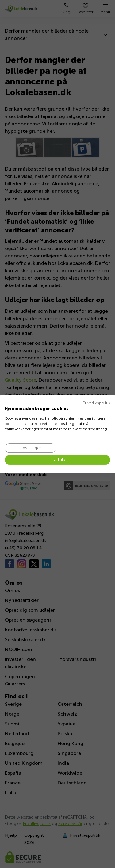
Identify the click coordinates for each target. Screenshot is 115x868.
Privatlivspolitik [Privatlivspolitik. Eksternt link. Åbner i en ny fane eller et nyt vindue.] (97, 403)
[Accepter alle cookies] (57, 460)
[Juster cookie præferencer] (30, 448)
